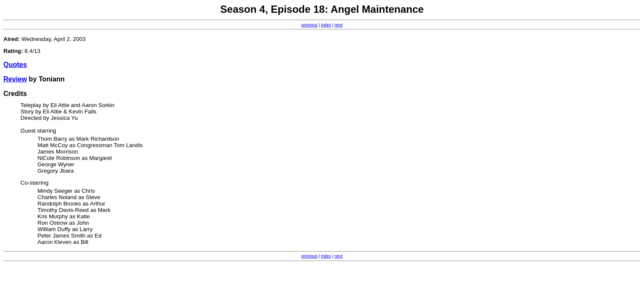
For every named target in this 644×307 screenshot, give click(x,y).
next (339, 25)
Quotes (15, 65)
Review (15, 79)
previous (310, 25)
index (326, 25)
